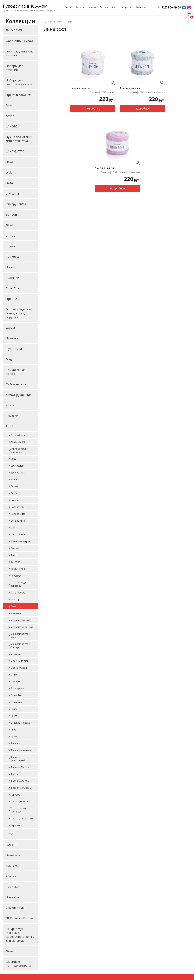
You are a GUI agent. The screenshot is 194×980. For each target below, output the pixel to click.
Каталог (80, 7)
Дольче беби (18, 507)
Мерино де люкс (20, 661)
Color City (12, 288)
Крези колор (18, 569)
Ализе (10, 405)
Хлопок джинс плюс (22, 802)
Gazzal (10, 328)
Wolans (11, 172)
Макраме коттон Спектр (20, 646)
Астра (10, 116)
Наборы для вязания (14, 68)
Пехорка (12, 338)
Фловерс (15, 743)
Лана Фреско (18, 593)
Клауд (14, 555)
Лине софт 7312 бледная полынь (146, 92)
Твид (14, 730)
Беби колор (17, 466)
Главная (68, 7)
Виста (14, 493)
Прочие (11, 299)
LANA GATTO (15, 151)
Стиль (14, 709)
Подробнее (93, 108)
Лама (10, 225)
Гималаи (12, 416)
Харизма (15, 795)
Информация (126, 7)
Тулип (14, 736)
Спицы (11, 236)
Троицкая (13, 887)
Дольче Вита (18, 514)
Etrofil (10, 834)
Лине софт (16, 606)
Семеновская (15, 908)
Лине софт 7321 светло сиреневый (120, 172)
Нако (9, 162)
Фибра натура (16, 384)
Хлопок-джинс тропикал (19, 810)
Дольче (15, 500)
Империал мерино (21, 541)
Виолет (15, 486)
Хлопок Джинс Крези (22, 818)
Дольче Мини (18, 521)
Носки (10, 267)
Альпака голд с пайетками (19, 450)
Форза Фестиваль (21, 788)
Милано (15, 681)
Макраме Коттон (20, 620)
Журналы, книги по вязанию (20, 53)
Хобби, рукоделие (19, 395)
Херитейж (16, 825)
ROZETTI (12, 845)
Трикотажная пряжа (16, 372)
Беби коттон (18, 473)
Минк (14, 675)
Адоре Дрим (18, 442)
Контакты (141, 7)
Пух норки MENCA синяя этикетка (19, 139)
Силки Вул (16, 695)
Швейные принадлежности (18, 964)
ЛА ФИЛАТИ (15, 30)
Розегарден (17, 688)
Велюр (14, 479)
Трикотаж (13, 257)
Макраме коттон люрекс (20, 635)
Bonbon (11, 215)
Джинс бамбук (19, 534)
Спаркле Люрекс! (20, 723)
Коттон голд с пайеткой (18, 584)
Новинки (92, 7)
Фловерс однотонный (18, 759)
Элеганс (15, 548)
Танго (14, 716)
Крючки (12, 246)
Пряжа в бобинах (18, 95)
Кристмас (16, 576)
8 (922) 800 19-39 (169, 7)
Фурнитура (14, 349)
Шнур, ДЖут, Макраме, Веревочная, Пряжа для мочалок (20, 935)
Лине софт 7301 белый (103, 92)
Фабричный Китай (19, 41)
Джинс (14, 528)
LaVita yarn (14, 193)
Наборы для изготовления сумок (20, 82)
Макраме (16, 613)
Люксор (15, 599)
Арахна (11, 876)
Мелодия (16, 654)
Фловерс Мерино (20, 767)
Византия (13, 855)
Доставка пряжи (108, 7)
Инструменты (16, 204)
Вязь (9, 105)
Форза (14, 774)
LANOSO (12, 126)
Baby (13, 459)
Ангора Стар (18, 435)
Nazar (10, 951)
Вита (9, 183)
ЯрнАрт (11, 426)
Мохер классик (19, 668)
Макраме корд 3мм (22, 627)
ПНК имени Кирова (20, 918)
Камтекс (12, 866)
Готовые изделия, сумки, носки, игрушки (19, 313)
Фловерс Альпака (21, 750)
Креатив (15, 562)
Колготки (12, 278)
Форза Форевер (20, 781)
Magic (10, 359)
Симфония (16, 702)
